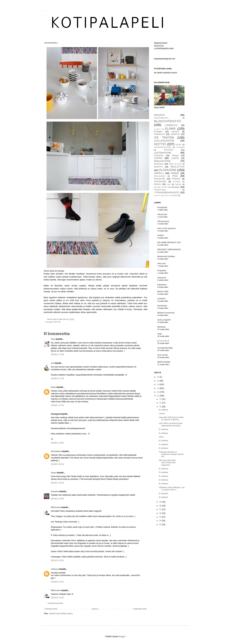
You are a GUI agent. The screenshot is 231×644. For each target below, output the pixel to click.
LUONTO (175, 158)
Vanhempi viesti (140, 609)
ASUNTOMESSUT (161, 118)
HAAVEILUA (159, 134)
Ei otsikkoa (163, 410)
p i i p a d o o (163, 341)
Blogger (122, 636)
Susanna (55, 491)
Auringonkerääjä (165, 348)
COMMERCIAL (171, 125)
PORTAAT (176, 179)
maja (160, 334)
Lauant (162, 414)
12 (158, 392)
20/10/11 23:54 (57, 560)
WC (176, 195)
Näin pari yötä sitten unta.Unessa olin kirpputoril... (167, 463)
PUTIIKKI (177, 182)
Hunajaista (162, 207)
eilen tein (162, 264)
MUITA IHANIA (164, 362)
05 (161, 517)
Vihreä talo (162, 214)
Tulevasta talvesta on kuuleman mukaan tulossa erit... (171, 454)
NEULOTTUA (178, 167)
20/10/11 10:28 (57, 483)
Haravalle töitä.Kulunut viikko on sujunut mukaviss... (171, 418)
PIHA (175, 176)
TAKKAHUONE (160, 190)
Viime (161, 437)
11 (158, 396)
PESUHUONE (159, 176)
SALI (169, 184)
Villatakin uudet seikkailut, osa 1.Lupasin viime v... (172, 489)
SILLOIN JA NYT (161, 187)
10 (161, 407)
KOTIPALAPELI (46, 11)
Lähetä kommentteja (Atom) (61, 614)
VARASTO (158, 195)
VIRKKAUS (168, 195)
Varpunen (162, 278)
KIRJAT (179, 145)
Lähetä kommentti (55, 603)
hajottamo (162, 285)
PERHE (175, 173)
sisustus (175, 187)
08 (161, 506)
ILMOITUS (175, 134)
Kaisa (53, 387)
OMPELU (159, 173)
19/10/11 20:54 (57, 464)
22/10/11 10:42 (57, 582)
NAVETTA (158, 167)
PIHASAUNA (160, 179)
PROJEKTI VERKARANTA (169, 250)
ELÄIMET (157, 129)
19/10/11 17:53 (57, 405)
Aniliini (161, 235)
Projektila (162, 271)
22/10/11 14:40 (57, 598)
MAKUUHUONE (162, 161)
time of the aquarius (167, 228)
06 (161, 513)
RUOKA (157, 184)
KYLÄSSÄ (181, 147)
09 (161, 502)
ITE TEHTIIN (164, 138)
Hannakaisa (56, 451)
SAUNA (178, 184)
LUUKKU (161, 299)
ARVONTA (159, 115)
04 (161, 521)
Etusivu (95, 609)
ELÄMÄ (170, 129)
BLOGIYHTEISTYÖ (167, 121)
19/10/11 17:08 (57, 354)
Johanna (55, 569)
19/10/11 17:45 (57, 379)
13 (158, 388)
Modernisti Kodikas (166, 256)
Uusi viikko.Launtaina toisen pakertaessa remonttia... (171, 424)
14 (158, 384)
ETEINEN (158, 132)
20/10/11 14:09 (57, 499)
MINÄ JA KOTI (175, 164)
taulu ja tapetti (164, 320)
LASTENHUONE (163, 153)
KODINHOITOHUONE (163, 147)
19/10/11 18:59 (57, 443)
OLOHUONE (168, 170)
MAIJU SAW (163, 292)
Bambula (161, 327)
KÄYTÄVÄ (169, 150)
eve (52, 363)
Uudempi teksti (51, 609)
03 (161, 525)
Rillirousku (56, 507)
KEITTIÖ (57, 322)
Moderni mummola (166, 313)
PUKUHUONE (160, 182)
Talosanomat (163, 221)
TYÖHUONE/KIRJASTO (167, 192)
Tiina (53, 339)
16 (158, 377)
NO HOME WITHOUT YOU (169, 243)
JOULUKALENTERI (164, 141)
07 (161, 509)
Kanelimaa (162, 306)
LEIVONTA (159, 156)
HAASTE (175, 132)
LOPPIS (158, 158)
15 (158, 381)
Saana (54, 473)
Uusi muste (163, 355)
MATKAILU (159, 164)
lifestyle (175, 156)
